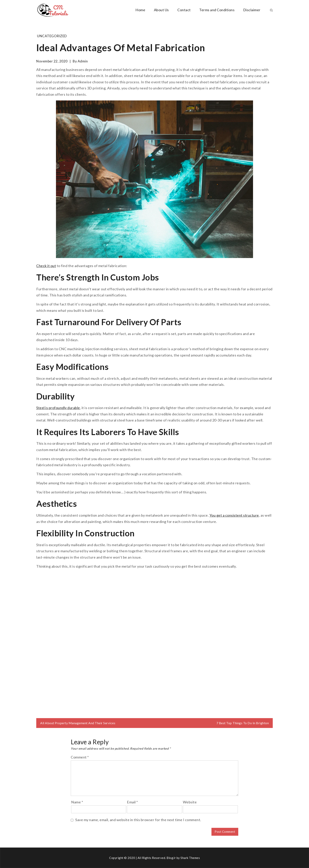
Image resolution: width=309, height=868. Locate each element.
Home (140, 10)
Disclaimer (252, 10)
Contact (184, 10)
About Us (161, 10)
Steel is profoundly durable (58, 408)
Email (132, 802)
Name (77, 802)
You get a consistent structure (234, 515)
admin (83, 61)
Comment (80, 757)
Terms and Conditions (217, 10)
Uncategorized (52, 36)
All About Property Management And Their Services (78, 723)
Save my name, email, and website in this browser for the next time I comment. (138, 820)
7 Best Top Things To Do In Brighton (243, 723)
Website (190, 802)
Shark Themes (190, 858)
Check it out (46, 266)
